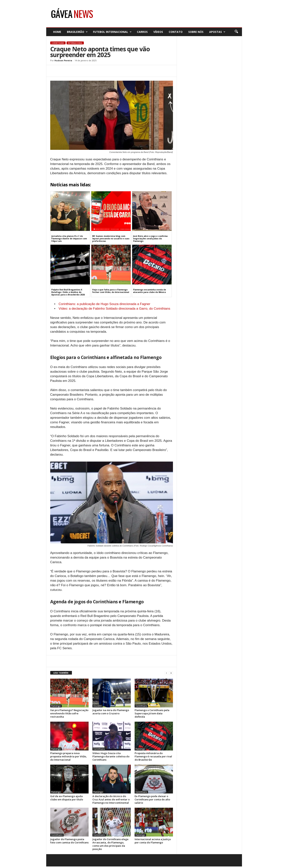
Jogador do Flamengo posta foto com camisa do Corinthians (69, 841)
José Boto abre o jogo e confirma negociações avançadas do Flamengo (150, 239)
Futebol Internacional (112, 32)
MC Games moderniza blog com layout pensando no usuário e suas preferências (111, 239)
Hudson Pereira (63, 60)
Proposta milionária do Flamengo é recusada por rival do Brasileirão (153, 756)
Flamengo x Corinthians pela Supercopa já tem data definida (152, 713)
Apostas (217, 32)
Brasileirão (77, 32)
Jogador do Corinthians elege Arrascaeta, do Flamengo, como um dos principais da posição (110, 844)
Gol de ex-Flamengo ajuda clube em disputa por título (67, 798)
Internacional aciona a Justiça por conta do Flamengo (153, 841)
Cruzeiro (98, 706)
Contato (176, 32)
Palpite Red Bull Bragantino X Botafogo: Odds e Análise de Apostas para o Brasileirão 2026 (68, 292)
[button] (236, 32)
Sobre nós (196, 32)
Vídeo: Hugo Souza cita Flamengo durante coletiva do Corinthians (111, 756)
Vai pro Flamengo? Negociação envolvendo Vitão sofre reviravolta (69, 713)
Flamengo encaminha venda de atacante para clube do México (150, 291)
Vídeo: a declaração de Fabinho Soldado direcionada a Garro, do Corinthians (114, 309)
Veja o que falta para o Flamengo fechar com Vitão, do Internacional (111, 291)
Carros (142, 32)
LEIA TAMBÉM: (61, 673)
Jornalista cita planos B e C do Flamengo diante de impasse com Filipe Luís (69, 239)
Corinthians (58, 43)
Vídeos (158, 32)
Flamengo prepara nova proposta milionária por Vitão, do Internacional (69, 756)
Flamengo (56, 706)
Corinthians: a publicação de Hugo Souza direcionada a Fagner (105, 304)
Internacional (75, 43)
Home (57, 32)
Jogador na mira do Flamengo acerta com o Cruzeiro (111, 712)
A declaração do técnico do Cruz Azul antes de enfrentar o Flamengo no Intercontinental (111, 799)
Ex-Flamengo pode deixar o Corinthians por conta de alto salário (152, 799)
